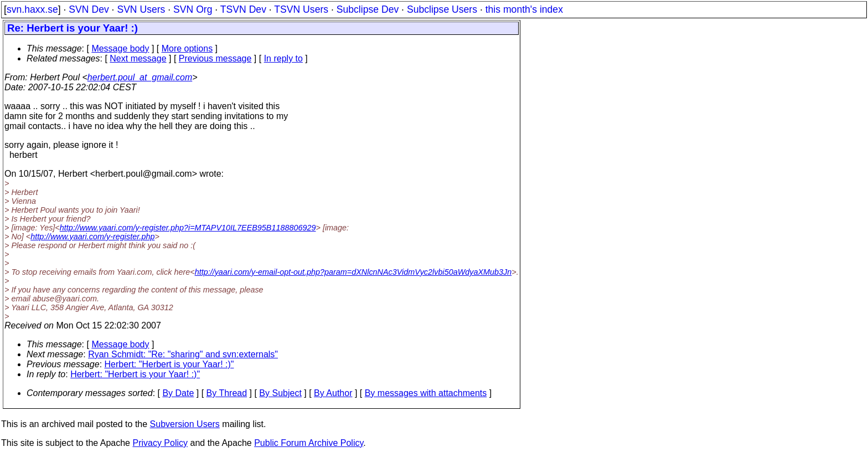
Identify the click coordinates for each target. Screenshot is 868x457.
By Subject (280, 393)
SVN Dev (89, 9)
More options (187, 48)
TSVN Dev (243, 9)
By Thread (227, 393)
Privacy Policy (160, 443)
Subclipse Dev (368, 9)
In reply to (283, 58)
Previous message (215, 58)
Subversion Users (185, 424)
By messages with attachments (426, 393)
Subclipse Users (442, 9)
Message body (120, 48)
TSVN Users (301, 9)
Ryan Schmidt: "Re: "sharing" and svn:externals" (183, 354)
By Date (178, 393)
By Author (333, 393)
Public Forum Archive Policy (309, 443)
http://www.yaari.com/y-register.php (92, 237)
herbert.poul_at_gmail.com (140, 77)
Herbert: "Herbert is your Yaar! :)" (169, 364)
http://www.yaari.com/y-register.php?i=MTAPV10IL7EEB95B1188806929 (188, 228)
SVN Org (193, 9)
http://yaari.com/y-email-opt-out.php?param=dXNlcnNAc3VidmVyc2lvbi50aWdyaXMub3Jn (353, 272)
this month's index (524, 9)
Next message (138, 58)
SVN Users (141, 9)
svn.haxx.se (32, 9)
